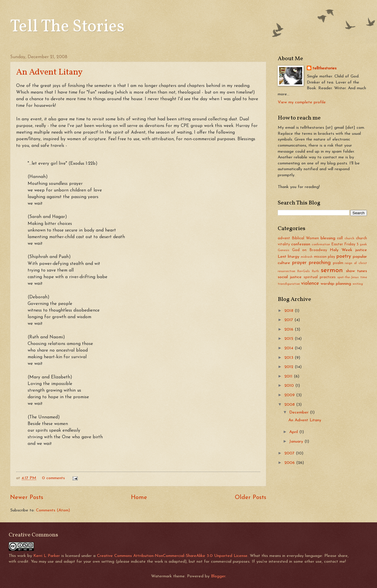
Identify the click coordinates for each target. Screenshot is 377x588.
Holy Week (341, 250)
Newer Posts (27, 498)
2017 (289, 320)
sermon (332, 270)
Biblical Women (305, 238)
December (300, 412)
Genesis (283, 250)
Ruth (315, 271)
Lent (282, 257)
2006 (290, 463)
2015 (290, 339)
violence (310, 283)
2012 (290, 367)
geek (363, 244)
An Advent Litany (49, 72)
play (332, 257)
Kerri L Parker (47, 556)
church (349, 238)
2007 (290, 453)
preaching (320, 263)
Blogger (218, 576)
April (294, 432)
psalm (338, 263)
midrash (307, 257)
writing (358, 284)
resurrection (286, 271)
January (297, 442)
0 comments (53, 478)
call (340, 238)
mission (320, 257)
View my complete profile (302, 102)
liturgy (294, 257)
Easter (337, 244)
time (364, 277)
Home (139, 498)
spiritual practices (319, 277)
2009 (290, 395)
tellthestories (324, 68)
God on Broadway (310, 250)
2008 (290, 405)
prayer (299, 263)
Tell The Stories (67, 27)
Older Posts (251, 498)
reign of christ (356, 263)
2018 (290, 311)
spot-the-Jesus (348, 277)
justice (361, 250)
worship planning (336, 284)
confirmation (321, 244)
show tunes (356, 271)
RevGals (303, 271)
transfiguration (289, 284)
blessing (328, 238)
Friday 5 (351, 244)
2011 (289, 376)
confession (301, 244)
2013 (290, 358)
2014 (290, 348)
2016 (290, 330)
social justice (290, 277)
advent (284, 238)
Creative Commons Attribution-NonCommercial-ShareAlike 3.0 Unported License (172, 556)
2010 (290, 386)
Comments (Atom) (53, 510)
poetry (344, 256)
